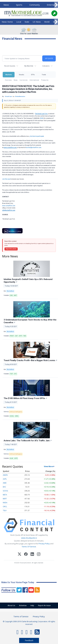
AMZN (5, 475)
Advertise (23, 605)
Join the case (6, 179)
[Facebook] (26, 555)
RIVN (42, 118)
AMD (5, 483)
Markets (9, 75)
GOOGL (12, 416)
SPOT (20, 336)
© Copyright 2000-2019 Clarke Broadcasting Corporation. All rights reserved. (29, 623)
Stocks (21, 75)
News (6, 5)
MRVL (17, 416)
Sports (19, 5)
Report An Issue (44, 605)
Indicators (46, 66)
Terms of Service (21, 616)
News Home (7, 22)
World (47, 22)
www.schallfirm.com (9, 206)
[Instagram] (39, 555)
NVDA (5, 503)
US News (37, 22)
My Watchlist (29, 66)
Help (32, 605)
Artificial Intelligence (16, 412)
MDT (15, 295)
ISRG (11, 295)
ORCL (5, 507)
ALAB (11, 458)
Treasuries (45, 80)
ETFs (33, 75)
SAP (16, 336)
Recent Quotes (10, 66)
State (27, 22)
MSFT (5, 499)
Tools (44, 75)
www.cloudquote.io (29, 538)
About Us (11, 605)
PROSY (12, 336)
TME (25, 336)
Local (19, 22)
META (5, 495)
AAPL (5, 479)
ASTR (16, 458)
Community (35, 5)
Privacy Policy (44, 544)
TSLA (5, 510)
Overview (8, 80)
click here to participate (37, 136)
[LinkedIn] (32, 555)
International (34, 80)
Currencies (23, 80)
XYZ (15, 374)
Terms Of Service (29, 547)
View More (49, 466)
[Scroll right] (56, 5)
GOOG (5, 491)
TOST (11, 374)
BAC (4, 487)
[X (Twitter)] (19, 555)
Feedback (29, 640)
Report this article (11, 249)
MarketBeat (10, 291)
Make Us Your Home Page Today (18, 582)
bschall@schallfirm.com (34, 148)
